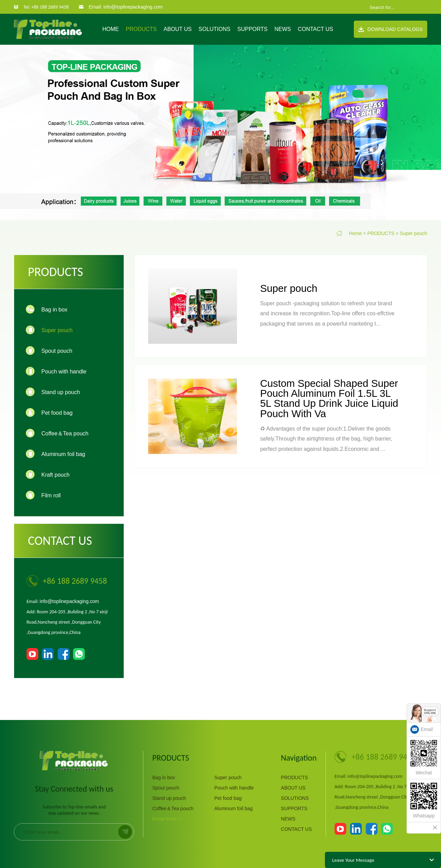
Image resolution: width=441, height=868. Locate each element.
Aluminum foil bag (233, 808)
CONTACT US (315, 29)
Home (111, 29)
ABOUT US (178, 29)
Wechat (424, 758)
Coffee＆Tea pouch (173, 808)
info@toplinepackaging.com (69, 601)
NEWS (283, 29)
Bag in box (164, 777)
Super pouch (414, 233)
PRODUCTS (141, 29)
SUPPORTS (253, 29)
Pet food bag (228, 798)
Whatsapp (424, 801)
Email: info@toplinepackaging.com (126, 7)
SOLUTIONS (214, 29)
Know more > (167, 819)
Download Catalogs (391, 29)
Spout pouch (166, 788)
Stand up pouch (169, 798)
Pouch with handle (234, 788)
